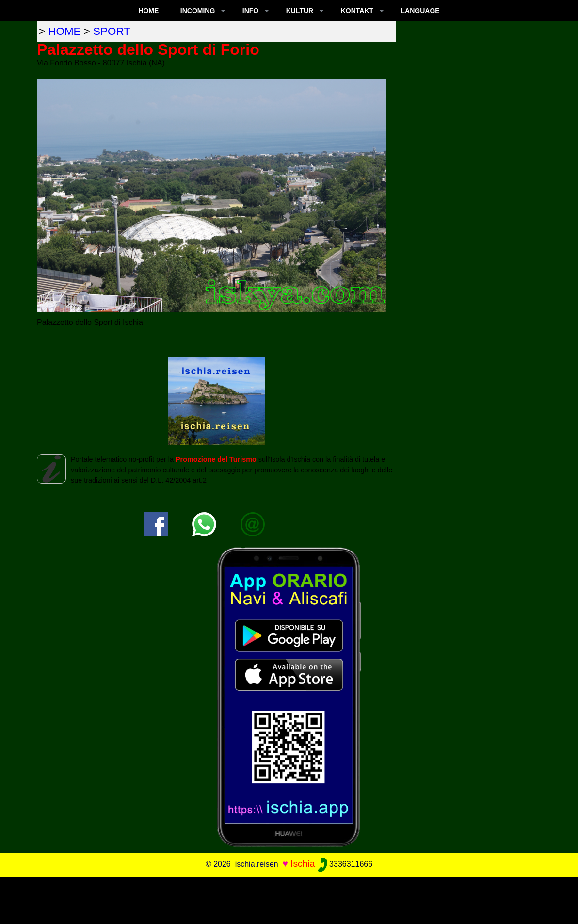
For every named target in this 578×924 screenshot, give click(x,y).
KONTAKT (357, 11)
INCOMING (198, 11)
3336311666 (345, 864)
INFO (250, 11)
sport (112, 31)
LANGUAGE (420, 11)
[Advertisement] (289, 899)
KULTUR (300, 11)
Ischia (303, 864)
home (64, 31)
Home (148, 11)
